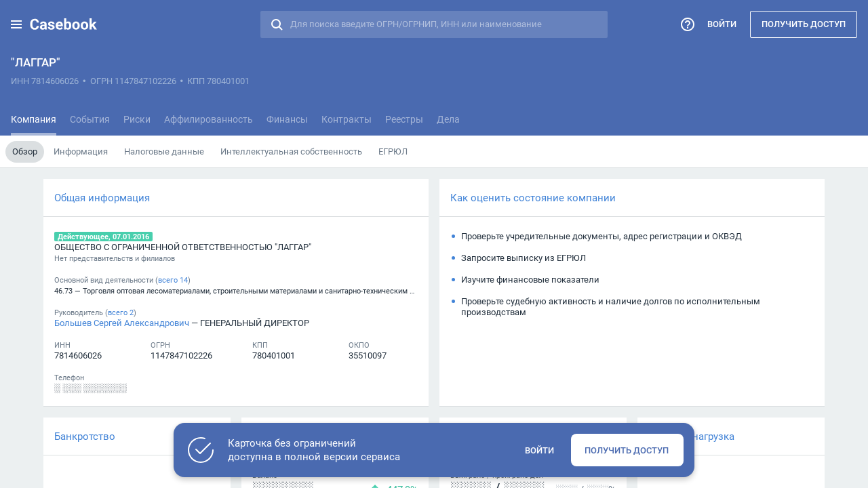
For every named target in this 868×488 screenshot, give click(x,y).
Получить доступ (804, 24)
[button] (16, 24)
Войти (722, 24)
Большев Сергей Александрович (122, 323)
